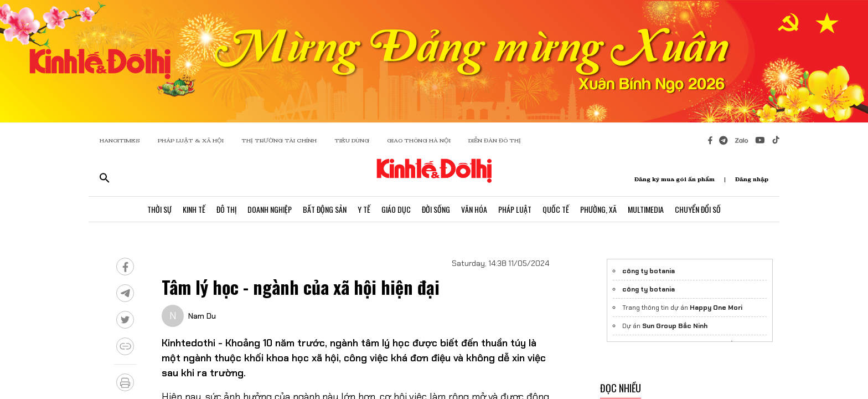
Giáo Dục (396, 209)
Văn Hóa (474, 209)
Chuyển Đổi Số (698, 209)
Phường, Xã (598, 209)
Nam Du (202, 316)
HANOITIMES (120, 140)
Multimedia (646, 209)
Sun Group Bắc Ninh (675, 326)
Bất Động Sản (325, 209)
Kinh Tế (194, 209)
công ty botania (649, 271)
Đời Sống (436, 209)
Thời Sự (159, 209)
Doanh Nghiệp (270, 209)
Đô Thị (226, 209)
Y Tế (364, 209)
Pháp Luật (515, 209)
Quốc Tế (556, 209)
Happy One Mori (716, 308)
